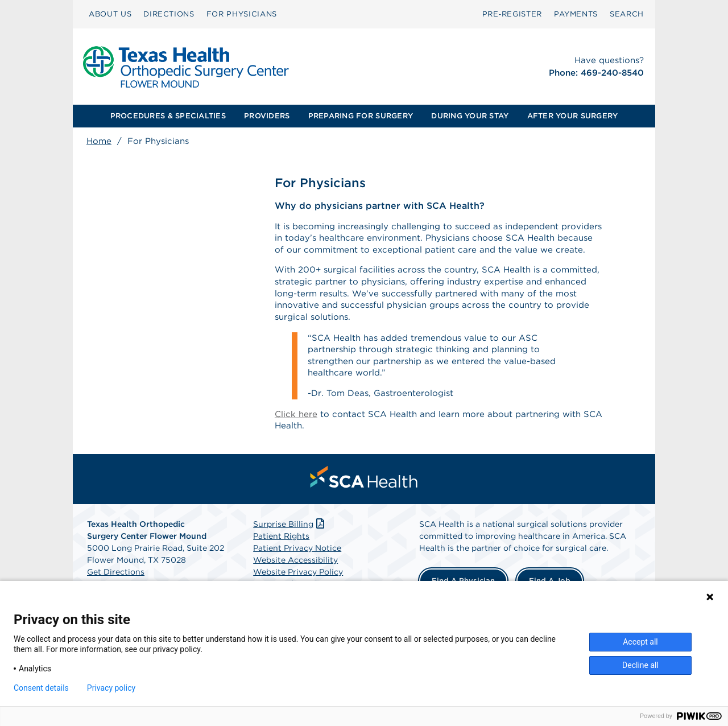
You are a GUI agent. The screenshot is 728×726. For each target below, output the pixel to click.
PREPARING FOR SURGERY (361, 116)
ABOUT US (110, 14)
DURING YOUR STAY (470, 116)
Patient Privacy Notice (297, 575)
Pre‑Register (512, 14)
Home (99, 141)
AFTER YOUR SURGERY (573, 116)
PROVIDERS (267, 116)
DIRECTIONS (169, 14)
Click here (297, 439)
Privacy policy (111, 688)
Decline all (640, 665)
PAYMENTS (576, 14)
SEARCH (627, 14)
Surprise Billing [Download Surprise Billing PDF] (290, 551)
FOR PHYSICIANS (242, 14)
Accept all (640, 642)
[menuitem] (110, 14)
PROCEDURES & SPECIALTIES (168, 116)
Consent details (41, 688)
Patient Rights (281, 563)
